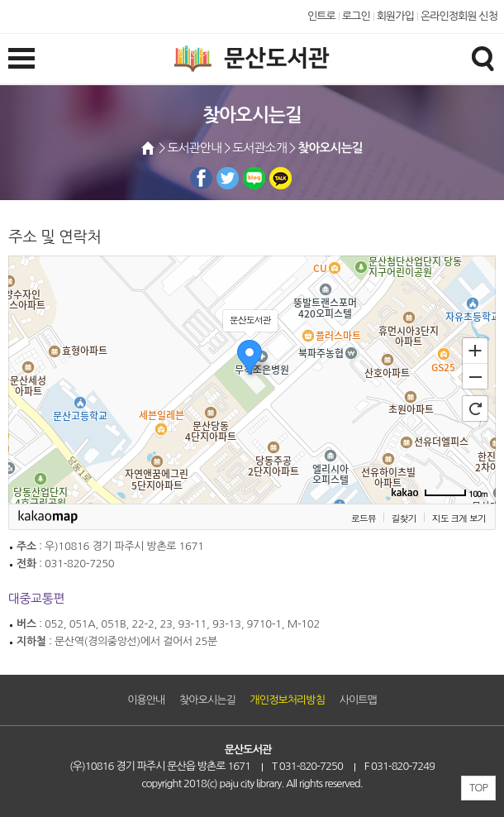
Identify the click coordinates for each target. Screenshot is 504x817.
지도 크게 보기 (459, 518)
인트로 (321, 16)
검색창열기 (483, 58)
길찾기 (404, 518)
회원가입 (395, 16)
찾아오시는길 (207, 700)
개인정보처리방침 (288, 700)
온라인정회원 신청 (459, 16)
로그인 (356, 16)
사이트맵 (358, 700)
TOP (478, 788)
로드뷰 (364, 518)
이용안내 (146, 700)
